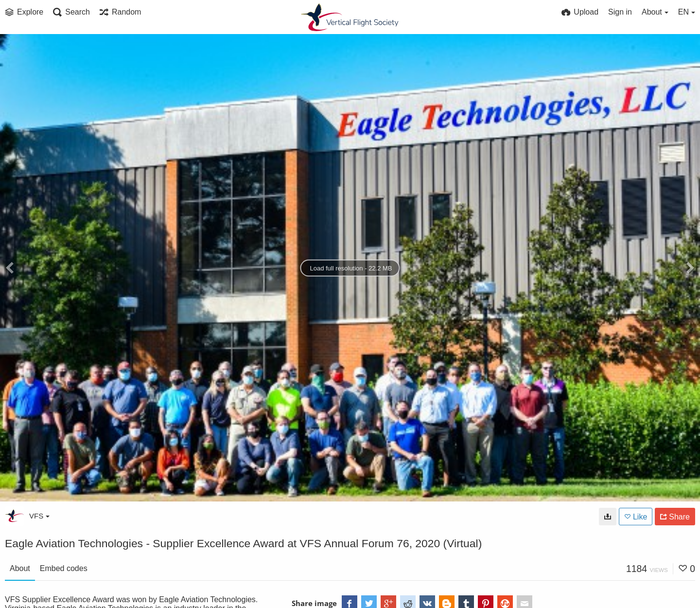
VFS (39, 516)
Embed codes (64, 568)
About (20, 568)
